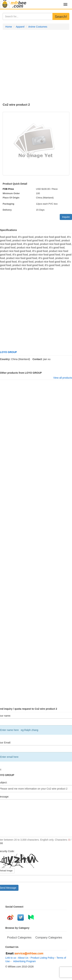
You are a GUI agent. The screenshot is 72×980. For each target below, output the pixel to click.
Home (9, 27)
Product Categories (19, 938)
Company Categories (49, 938)
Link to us (11, 958)
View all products (63, 378)
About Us (23, 958)
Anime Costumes (38, 27)
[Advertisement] (33, 67)
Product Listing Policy (42, 958)
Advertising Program (24, 961)
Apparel (20, 27)
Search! (61, 17)
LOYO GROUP (8, 352)
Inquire (66, 217)
